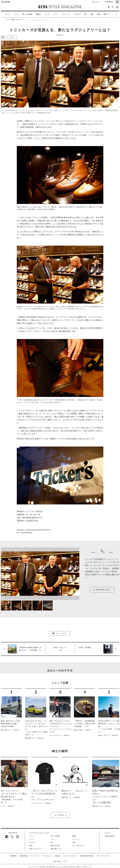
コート (56, 14)
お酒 (98, 14)
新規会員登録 (109, 2)
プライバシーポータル (103, 856)
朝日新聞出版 (24, 856)
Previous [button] (93, 552)
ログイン (97, 2)
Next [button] (112, 14)
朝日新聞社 (13, 856)
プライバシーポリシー (70, 856)
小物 (91, 14)
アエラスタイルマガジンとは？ (40, 833)
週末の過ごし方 (56, 849)
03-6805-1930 (32, 521)
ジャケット (66, 14)
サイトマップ (35, 856)
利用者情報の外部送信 (87, 856)
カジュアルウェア (78, 846)
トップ (7, 14)
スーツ (16, 14)
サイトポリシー (47, 856)
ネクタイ (77, 14)
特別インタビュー (35, 849)
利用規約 (57, 856)
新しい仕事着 (27, 14)
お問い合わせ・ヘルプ (60, 861)
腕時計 (38, 14)
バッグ (47, 14)
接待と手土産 (55, 846)
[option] (6, 14)
